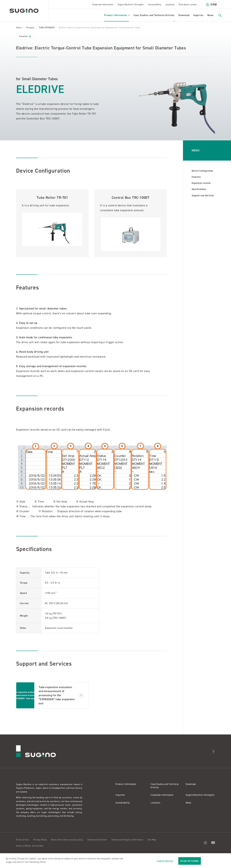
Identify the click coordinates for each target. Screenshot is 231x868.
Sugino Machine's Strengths (131, 5)
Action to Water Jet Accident (30, 846)
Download (184, 15)
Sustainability (155, 5)
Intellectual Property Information (127, 840)
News (211, 15)
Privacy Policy (40, 840)
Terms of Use (22, 840)
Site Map (152, 840)
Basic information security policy (67, 840)
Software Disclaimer (97, 840)
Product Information (117, 15)
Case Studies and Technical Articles (154, 15)
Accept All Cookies (189, 861)
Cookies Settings (165, 861)
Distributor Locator (188, 5)
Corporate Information (103, 5)
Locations (170, 5)
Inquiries (198, 15)
